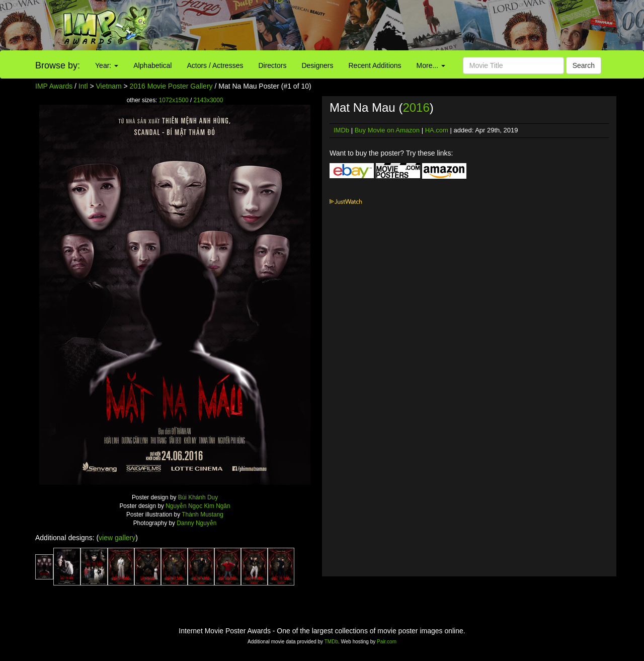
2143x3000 (209, 100)
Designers (317, 65)
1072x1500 (174, 100)
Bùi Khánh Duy (198, 497)
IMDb (341, 130)
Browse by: (58, 65)
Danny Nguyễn (196, 523)
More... (431, 65)
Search (584, 65)
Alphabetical (152, 65)
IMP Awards (54, 86)
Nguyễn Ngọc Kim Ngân (198, 506)
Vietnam (109, 86)
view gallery (117, 538)
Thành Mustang (203, 515)
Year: (107, 65)
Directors (272, 65)
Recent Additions (375, 65)
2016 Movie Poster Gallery (171, 86)
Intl (83, 86)
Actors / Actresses (215, 65)
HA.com (437, 130)
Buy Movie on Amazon (387, 130)
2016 (416, 107)
